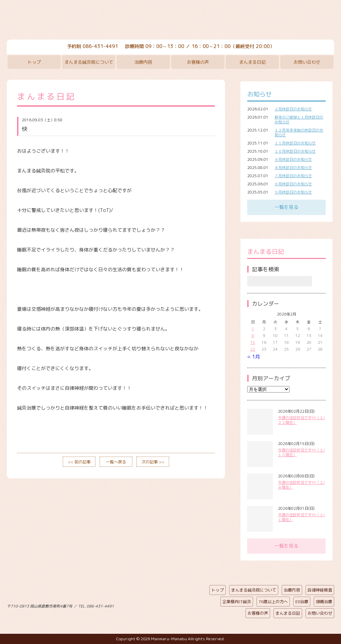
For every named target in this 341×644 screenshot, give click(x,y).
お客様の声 (198, 62)
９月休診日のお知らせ (293, 159)
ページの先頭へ (165, 605)
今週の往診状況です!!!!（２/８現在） (301, 485)
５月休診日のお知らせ (293, 192)
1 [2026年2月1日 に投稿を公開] (253, 329)
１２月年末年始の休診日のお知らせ (299, 133)
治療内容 (143, 62)
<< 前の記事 (79, 462)
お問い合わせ (307, 62)
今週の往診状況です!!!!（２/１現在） (301, 517)
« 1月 (254, 357)
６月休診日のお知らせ (293, 184)
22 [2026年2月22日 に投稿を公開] (253, 349)
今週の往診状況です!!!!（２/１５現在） (301, 453)
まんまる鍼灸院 (170, 20)
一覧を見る (286, 207)
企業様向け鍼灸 (237, 602)
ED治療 (302, 602)
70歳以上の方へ (273, 602)
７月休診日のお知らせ (293, 176)
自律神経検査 (320, 590)
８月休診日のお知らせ (293, 168)
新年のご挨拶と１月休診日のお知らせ (299, 120)
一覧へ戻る (116, 462)
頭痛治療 (324, 602)
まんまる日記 (252, 62)
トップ (34, 62)
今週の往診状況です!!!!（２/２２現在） (301, 420)
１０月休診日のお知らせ (295, 151)
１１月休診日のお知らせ (295, 143)
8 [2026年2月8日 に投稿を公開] (253, 336)
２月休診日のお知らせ (293, 109)
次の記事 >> (153, 462)
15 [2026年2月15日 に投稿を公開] (253, 342)
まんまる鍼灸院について (89, 62)
